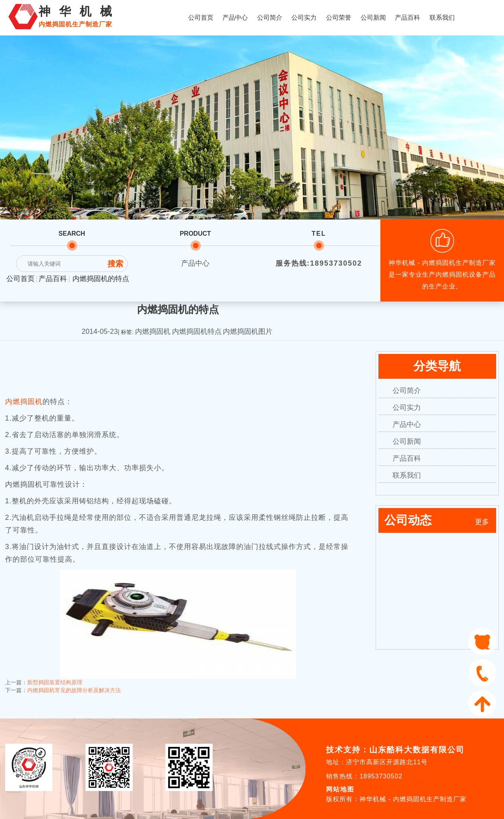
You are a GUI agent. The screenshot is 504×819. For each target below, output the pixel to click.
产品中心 (235, 18)
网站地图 (340, 789)
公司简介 (270, 18)
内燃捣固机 (24, 402)
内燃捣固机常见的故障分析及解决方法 (74, 686)
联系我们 (442, 18)
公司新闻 (373, 18)
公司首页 (201, 18)
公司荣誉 (339, 18)
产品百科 (408, 18)
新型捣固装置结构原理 (55, 678)
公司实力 (304, 18)
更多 (482, 522)
